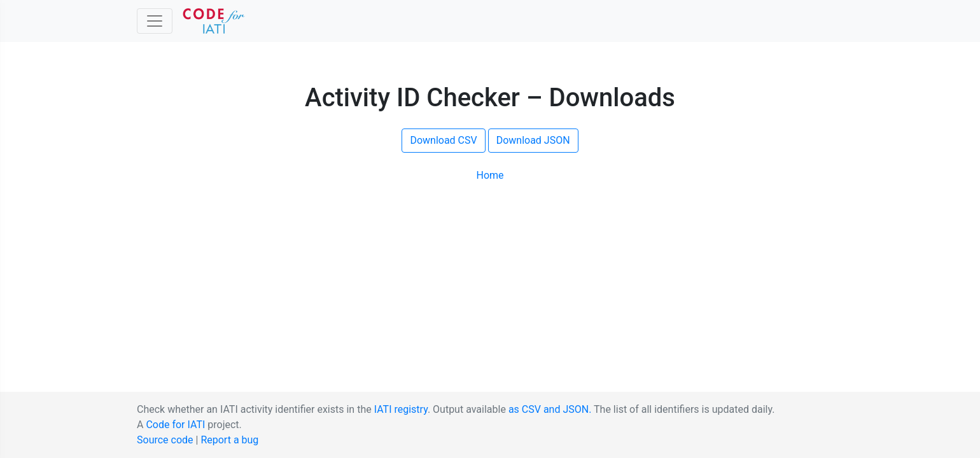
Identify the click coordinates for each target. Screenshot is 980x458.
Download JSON (533, 140)
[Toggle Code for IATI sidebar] (155, 21)
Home (490, 175)
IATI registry (401, 409)
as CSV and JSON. (550, 409)
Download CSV (443, 140)
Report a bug (229, 440)
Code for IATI (175, 425)
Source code (165, 440)
